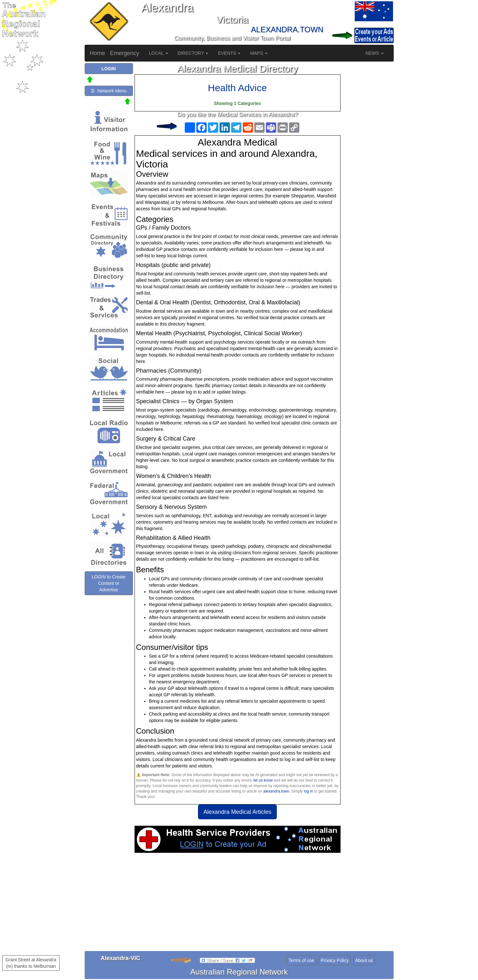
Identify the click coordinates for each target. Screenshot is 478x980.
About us (364, 960)
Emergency (125, 53)
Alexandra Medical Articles (237, 812)
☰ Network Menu (109, 91)
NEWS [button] (375, 53)
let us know (263, 780)
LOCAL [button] (159, 53)
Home (98, 53)
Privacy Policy (335, 960)
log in (308, 791)
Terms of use (301, 960)
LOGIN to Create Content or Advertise (109, 583)
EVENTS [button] (229, 53)
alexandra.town (276, 791)
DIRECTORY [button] (193, 53)
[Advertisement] (238, 904)
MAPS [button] (259, 53)
